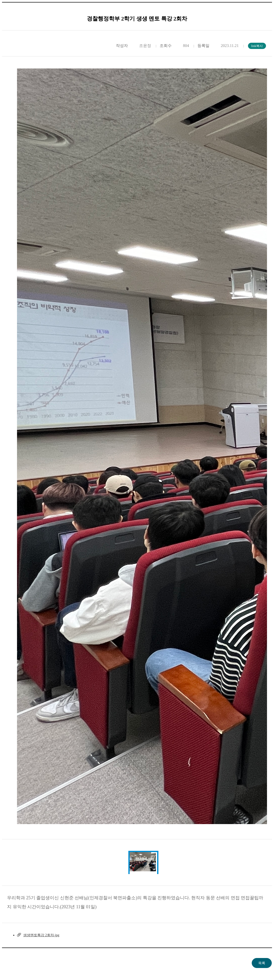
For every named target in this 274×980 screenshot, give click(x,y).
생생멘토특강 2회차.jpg (41, 935)
